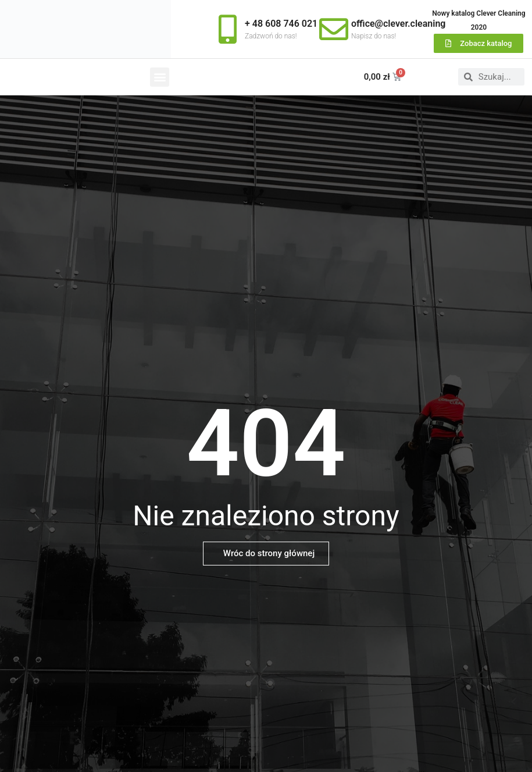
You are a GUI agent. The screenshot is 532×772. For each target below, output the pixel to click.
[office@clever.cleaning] (334, 29)
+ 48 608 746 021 (281, 24)
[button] (160, 77)
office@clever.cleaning (398, 24)
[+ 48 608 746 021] (227, 29)
